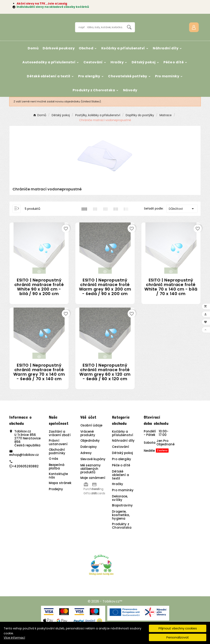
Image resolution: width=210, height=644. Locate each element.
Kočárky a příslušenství (123, 445)
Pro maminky (123, 502)
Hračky (118, 496)
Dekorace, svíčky (120, 510)
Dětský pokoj (122, 465)
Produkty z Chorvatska (122, 538)
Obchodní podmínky (57, 463)
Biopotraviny (122, 517)
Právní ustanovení (58, 454)
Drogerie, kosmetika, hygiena (121, 527)
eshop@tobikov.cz (24, 466)
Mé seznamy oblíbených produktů (91, 481)
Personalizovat (178, 637)
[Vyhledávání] (99, 33)
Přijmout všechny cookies (178, 628)
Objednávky (90, 452)
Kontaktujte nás (58, 488)
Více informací (14, 638)
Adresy (86, 465)
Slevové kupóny (93, 471)
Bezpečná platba (57, 478)
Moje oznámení (93, 490)
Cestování (120, 459)
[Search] (129, 33)
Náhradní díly (123, 452)
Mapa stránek (60, 495)
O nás (54, 471)
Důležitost (182, 220)
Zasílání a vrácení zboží (60, 445)
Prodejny (56, 501)
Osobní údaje (91, 437)
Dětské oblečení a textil (120, 487)
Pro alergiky (122, 471)
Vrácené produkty (88, 445)
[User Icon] (194, 33)
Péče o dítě (121, 477)
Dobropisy (89, 459)
